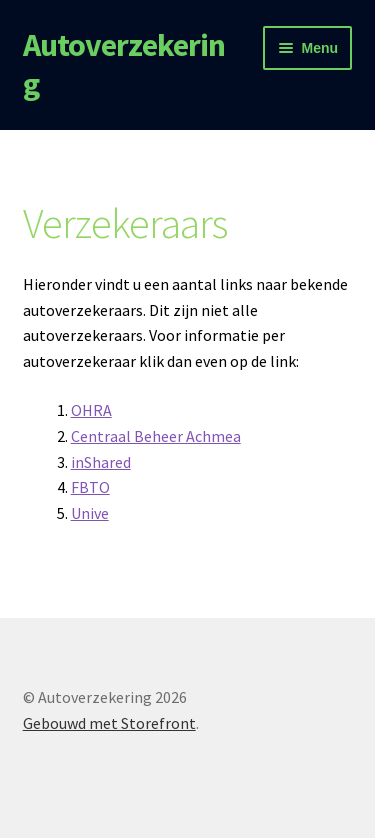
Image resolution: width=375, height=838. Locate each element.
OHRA (91, 410)
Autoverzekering (124, 64)
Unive (90, 513)
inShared (101, 462)
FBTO (90, 487)
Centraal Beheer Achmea (156, 436)
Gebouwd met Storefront (109, 723)
